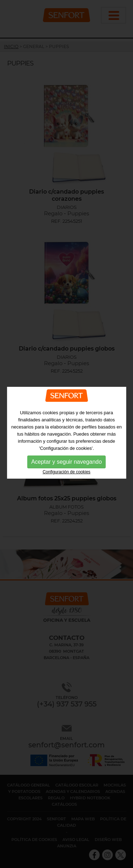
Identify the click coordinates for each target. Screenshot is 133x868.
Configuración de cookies (66, 472)
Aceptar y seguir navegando (66, 461)
